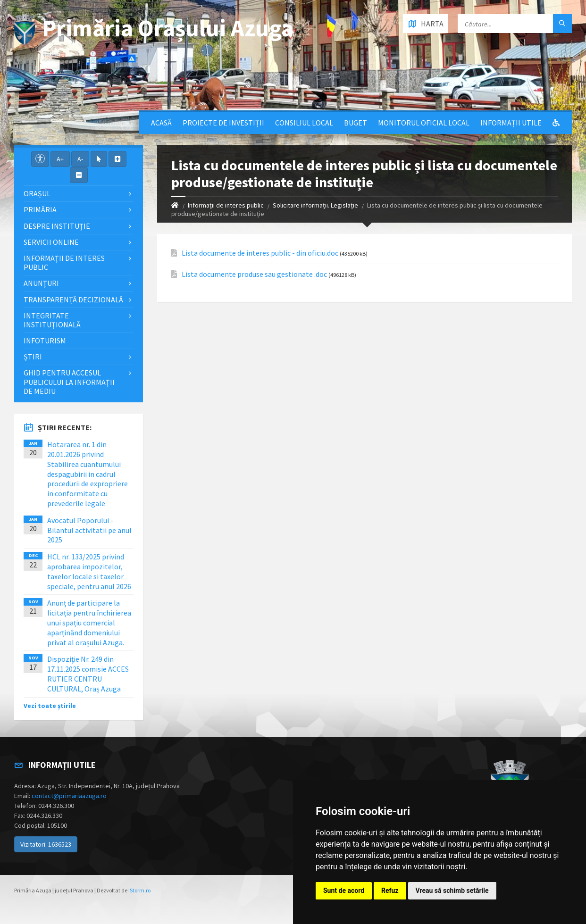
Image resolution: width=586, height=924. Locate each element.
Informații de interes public (226, 205)
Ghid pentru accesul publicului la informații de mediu (69, 382)
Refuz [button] (390, 891)
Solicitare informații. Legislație (315, 205)
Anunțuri (41, 283)
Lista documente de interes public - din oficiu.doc (260, 253)
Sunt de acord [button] (344, 891)
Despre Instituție (57, 226)
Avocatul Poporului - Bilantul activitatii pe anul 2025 (89, 530)
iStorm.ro (139, 890)
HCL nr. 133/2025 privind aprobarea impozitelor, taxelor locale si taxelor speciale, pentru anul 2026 (89, 571)
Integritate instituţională (52, 320)
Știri (33, 357)
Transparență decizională (73, 300)
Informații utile (511, 123)
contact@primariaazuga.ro (69, 796)
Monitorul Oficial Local (424, 123)
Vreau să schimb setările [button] (452, 891)
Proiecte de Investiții (223, 123)
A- (80, 159)
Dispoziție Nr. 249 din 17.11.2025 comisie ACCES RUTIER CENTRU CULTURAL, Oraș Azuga (88, 674)
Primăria (40, 209)
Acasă (161, 123)
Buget (356, 123)
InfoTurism (45, 341)
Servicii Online (51, 242)
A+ (60, 159)
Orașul (37, 193)
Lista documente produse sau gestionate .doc (254, 274)
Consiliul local (304, 123)
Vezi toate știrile (50, 706)
